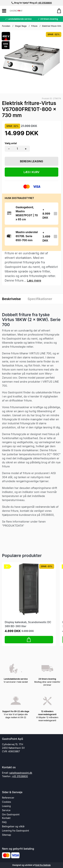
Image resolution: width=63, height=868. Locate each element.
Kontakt (6, 818)
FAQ (4, 822)
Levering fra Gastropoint (15, 831)
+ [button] (26, 149)
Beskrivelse (11, 299)
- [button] (9, 149)
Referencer (8, 798)
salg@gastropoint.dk (21, 773)
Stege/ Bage (21, 26)
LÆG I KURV (32, 172)
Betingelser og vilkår (13, 826)
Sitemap (7, 835)
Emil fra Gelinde (43, 865)
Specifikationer (40, 299)
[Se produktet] (9, 214)
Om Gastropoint (11, 814)
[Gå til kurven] (57, 11)
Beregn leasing (32, 161)
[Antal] (17, 149)
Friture (34, 26)
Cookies (7, 802)
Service (6, 810)
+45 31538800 (45, 3)
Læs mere (34, 280)
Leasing (6, 806)
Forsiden (6, 26)
